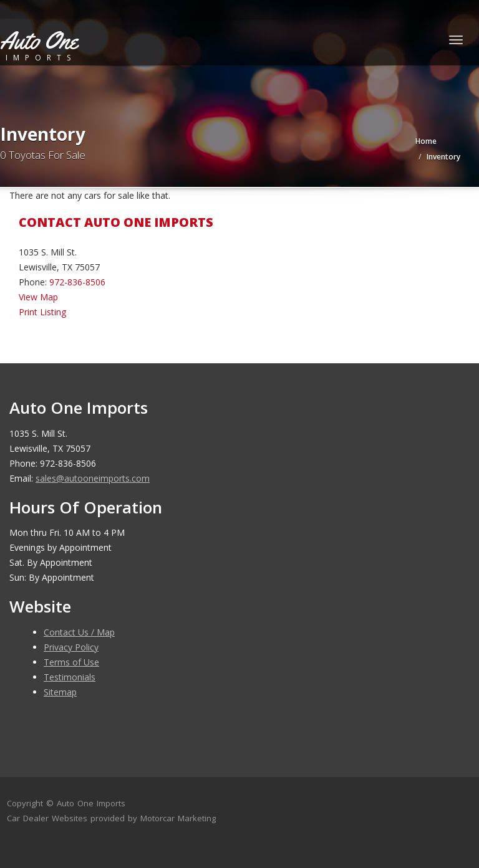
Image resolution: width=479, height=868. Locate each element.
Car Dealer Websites (47, 818)
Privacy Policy (71, 647)
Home (426, 141)
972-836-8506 (77, 282)
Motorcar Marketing (178, 818)
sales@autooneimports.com (93, 478)
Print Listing (42, 312)
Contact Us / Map (79, 632)
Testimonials (70, 677)
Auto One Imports (91, 803)
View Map (38, 297)
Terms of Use (71, 662)
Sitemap (60, 692)
